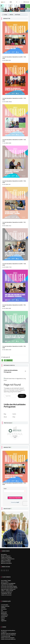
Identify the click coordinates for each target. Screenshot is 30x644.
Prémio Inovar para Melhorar (8, 639)
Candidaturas (5, 615)
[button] (2, 8)
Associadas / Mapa (6, 581)
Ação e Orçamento (6, 560)
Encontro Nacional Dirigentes (8, 635)
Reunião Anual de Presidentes (8, 633)
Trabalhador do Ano (6, 594)
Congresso (4, 632)
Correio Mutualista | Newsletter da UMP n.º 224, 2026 (14, 99)
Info (2, 611)
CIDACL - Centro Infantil (7, 591)
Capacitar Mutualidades (7, 585)
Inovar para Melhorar (6, 592)
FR (26, 2)
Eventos (3, 618)
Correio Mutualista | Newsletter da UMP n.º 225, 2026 (14, 58)
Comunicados (5, 605)
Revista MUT (4, 612)
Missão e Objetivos (6, 556)
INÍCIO (11, 15)
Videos (3, 619)
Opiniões (3, 608)
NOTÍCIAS (18, 15)
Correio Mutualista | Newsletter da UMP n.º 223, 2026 (14, 140)
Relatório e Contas (6, 562)
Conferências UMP (6, 636)
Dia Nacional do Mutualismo (8, 630)
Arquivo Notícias (5, 606)
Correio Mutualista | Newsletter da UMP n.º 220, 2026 (14, 264)
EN (28, 2)
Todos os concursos (6, 595)
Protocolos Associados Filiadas (9, 586)
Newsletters (4, 613)
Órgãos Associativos (6, 557)
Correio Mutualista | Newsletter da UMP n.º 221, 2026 (14, 223)
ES (27, 2)
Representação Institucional (8, 589)
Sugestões (4, 621)
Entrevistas (4, 609)
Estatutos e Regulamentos (8, 559)
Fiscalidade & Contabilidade (8, 583)
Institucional (4, 616)
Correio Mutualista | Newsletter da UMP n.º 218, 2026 (14, 347)
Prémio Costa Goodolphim (8, 638)
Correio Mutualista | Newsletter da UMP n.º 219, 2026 (14, 306)
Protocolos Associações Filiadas (9, 588)
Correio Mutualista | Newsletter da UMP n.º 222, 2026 (14, 182)
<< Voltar (5, 15)
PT (24, 2)
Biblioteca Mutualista (6, 563)
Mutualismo (4, 555)
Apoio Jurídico (5, 582)
